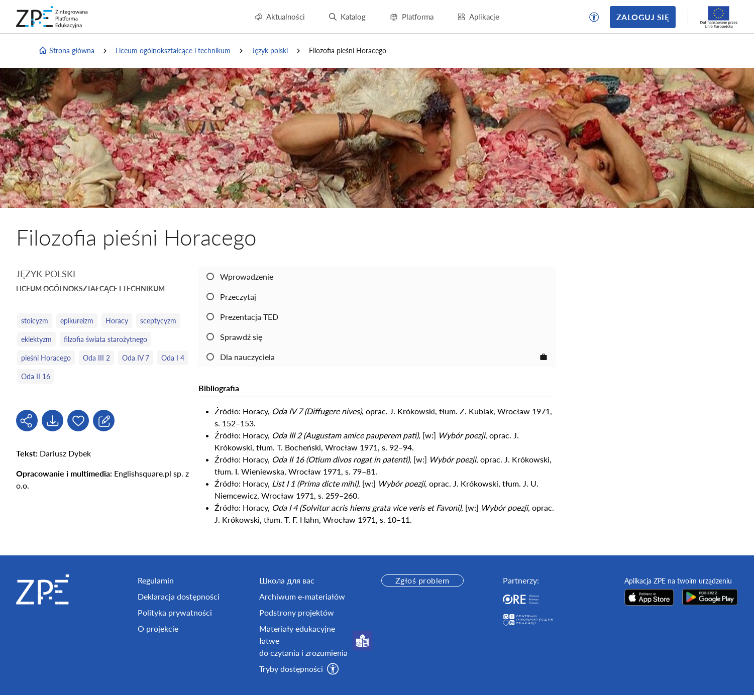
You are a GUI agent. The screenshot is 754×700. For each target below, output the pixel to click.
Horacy (117, 321)
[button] (594, 17)
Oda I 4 (173, 358)
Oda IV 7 (136, 358)
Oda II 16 (36, 376)
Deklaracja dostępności (179, 596)
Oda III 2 (96, 358)
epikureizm (77, 321)
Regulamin (156, 580)
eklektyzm (36, 339)
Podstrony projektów (297, 612)
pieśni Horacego (46, 358)
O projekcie (158, 628)
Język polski (270, 50)
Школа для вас (287, 580)
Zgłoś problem (422, 580)
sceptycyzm (158, 321)
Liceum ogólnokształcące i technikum (173, 50)
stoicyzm (35, 321)
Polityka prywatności (175, 612)
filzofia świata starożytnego (105, 339)
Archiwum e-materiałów (302, 596)
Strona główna (66, 51)
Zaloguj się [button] (643, 17)
